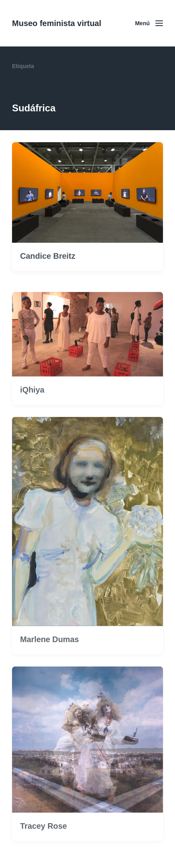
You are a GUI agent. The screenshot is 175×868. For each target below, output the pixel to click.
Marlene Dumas (50, 651)
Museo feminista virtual (57, 23)
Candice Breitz (48, 256)
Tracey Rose (44, 838)
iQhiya (32, 402)
